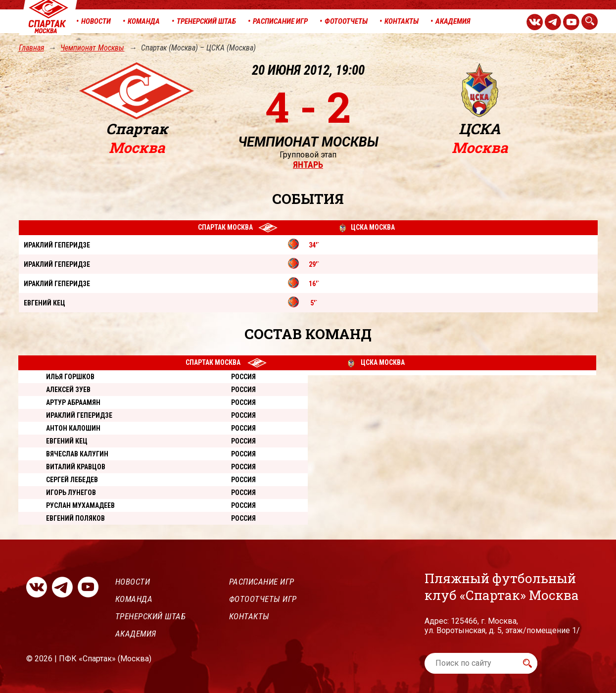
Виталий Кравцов (76, 467)
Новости (133, 582)
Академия (136, 634)
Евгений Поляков (75, 518)
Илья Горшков (70, 377)
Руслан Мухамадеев (80, 505)
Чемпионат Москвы (92, 48)
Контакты (249, 616)
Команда (134, 599)
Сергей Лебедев (72, 480)
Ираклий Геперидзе (79, 415)
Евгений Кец (67, 441)
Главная (31, 48)
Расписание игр (262, 582)
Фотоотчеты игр (263, 599)
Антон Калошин (73, 428)
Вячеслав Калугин (77, 454)
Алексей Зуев (68, 390)
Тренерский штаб (151, 616)
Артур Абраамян (73, 402)
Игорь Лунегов (71, 493)
